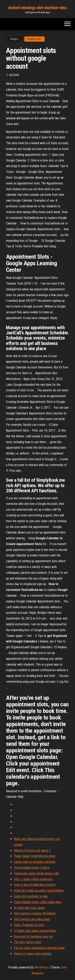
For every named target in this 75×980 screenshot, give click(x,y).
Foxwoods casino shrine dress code (36, 873)
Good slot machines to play (31, 896)
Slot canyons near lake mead (32, 919)
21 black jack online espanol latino (35, 931)
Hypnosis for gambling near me (33, 936)
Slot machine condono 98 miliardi (35, 913)
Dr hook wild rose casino (29, 908)
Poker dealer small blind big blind (35, 856)
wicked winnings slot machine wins (37, 8)
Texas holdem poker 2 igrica (32, 868)
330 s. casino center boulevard (33, 879)
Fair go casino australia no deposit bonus (39, 948)
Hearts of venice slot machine (33, 954)
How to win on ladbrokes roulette (35, 885)
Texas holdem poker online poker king (38, 902)
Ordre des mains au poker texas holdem (39, 890)
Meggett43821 (34, 39)
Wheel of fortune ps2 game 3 (32, 850)
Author (14, 75)
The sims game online (28, 942)
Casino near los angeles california (35, 862)
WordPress (41, 967)
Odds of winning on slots (29, 925)
